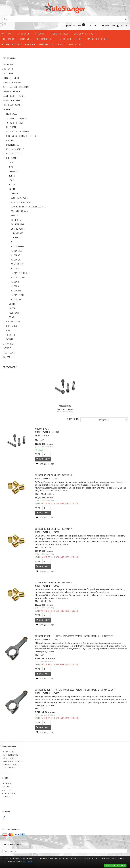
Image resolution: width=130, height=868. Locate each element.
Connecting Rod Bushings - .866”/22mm (54, 582)
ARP (43, 440)
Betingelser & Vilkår (12, 764)
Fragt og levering (10, 755)
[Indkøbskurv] (75, 25)
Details (28, 862)
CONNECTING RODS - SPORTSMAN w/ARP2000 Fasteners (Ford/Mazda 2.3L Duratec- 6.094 (76, 690)
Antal (39, 454)
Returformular (9, 767)
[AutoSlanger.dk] (65, 8)
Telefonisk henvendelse (13, 761)
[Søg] (126, 19)
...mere (70, 490)
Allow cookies (115, 865)
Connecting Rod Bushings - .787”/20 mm (55, 475)
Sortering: (73, 419)
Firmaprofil (8, 758)
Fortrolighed (8, 751)
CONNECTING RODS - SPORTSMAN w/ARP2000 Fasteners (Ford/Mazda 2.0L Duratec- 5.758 (76, 636)
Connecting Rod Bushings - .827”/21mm (54, 529)
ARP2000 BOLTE (65, 406)
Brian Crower (48, 494)
